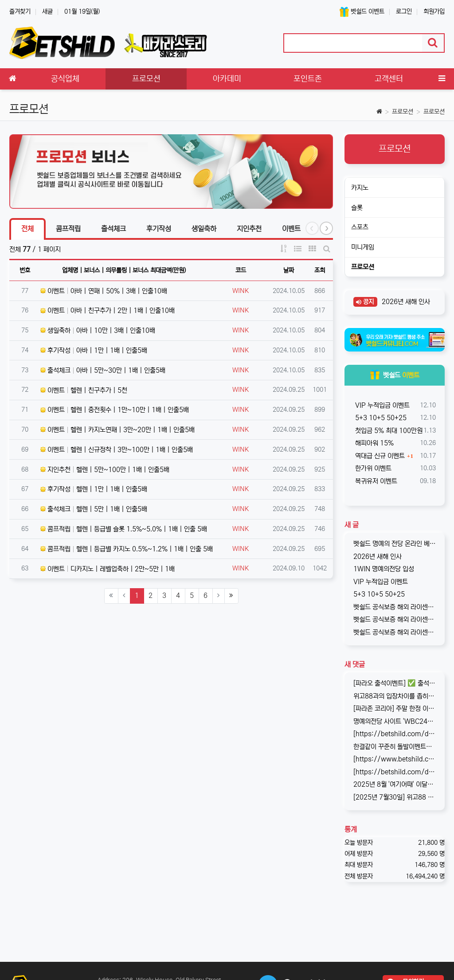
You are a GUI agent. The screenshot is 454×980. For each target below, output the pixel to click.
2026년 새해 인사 (405, 302)
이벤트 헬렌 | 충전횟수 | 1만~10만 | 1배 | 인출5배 (115, 410)
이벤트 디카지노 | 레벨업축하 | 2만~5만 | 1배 (108, 569)
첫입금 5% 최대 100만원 (388, 431)
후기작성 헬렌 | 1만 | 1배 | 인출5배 (94, 489)
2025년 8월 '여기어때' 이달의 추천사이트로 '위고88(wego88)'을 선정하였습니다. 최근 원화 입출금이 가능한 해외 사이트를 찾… (395, 784)
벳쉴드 (395, 375)
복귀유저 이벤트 (375, 481)
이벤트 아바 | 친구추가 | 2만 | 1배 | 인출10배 (108, 310)
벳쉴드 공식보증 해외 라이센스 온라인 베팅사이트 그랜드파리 (395, 632)
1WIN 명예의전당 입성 (384, 569)
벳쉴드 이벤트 (362, 12)
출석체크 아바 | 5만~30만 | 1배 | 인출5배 (103, 370)
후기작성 (159, 229)
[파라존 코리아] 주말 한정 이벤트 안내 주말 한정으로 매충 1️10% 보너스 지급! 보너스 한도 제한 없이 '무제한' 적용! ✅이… (395, 709)
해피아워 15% (374, 443)
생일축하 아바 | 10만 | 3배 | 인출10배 (98, 330)
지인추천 (249, 229)
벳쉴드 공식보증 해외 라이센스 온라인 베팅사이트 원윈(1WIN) (395, 607)
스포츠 (360, 227)
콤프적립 (68, 229)
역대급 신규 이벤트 (379, 456)
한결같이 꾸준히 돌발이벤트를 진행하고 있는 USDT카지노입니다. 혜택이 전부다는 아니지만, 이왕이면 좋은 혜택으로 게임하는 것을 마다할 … (395, 747)
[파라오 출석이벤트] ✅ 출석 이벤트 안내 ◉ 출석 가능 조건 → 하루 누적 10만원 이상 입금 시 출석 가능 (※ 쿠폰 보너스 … (395, 683)
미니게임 (363, 247)
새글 (47, 12)
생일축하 (204, 229)
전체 (27, 229)
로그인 (404, 12)
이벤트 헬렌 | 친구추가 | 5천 (84, 390)
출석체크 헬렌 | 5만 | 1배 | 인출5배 (94, 509)
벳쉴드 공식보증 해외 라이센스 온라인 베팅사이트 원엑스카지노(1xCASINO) (395, 619)
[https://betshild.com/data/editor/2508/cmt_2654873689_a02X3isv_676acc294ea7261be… (395, 772)
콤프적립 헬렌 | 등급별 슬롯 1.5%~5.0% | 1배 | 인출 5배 (124, 529)
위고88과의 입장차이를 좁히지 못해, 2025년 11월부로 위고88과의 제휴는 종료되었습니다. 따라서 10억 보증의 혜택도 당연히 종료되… (395, 696)
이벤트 (291, 229)
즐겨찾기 (20, 12)
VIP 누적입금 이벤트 (382, 405)
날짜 (289, 270)
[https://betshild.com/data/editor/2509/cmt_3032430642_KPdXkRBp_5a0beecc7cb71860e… (395, 734)
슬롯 (357, 208)
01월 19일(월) (82, 12)
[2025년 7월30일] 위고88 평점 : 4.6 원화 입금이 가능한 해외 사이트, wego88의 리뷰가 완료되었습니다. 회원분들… (395, 797)
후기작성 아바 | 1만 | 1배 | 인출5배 (94, 350)
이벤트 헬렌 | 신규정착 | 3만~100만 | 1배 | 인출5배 (117, 450)
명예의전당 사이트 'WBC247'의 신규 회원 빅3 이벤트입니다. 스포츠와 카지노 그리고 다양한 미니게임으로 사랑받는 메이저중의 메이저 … (395, 721)
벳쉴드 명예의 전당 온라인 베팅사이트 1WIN (395, 544)
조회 (320, 270)
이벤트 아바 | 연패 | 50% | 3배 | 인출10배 (104, 291)
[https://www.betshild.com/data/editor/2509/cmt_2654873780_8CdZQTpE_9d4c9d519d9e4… (395, 759)
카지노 (360, 188)
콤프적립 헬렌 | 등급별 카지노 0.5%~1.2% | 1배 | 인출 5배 (127, 549)
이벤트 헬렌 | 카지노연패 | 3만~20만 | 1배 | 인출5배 (117, 430)
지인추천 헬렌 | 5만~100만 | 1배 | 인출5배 (105, 470)
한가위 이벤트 (372, 468)
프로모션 (403, 112)
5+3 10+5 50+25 (380, 418)
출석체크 (113, 229)
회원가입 (434, 12)
